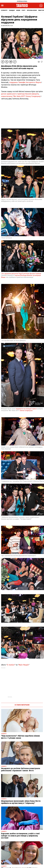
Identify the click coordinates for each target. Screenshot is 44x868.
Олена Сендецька (26, 411)
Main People (24, 665)
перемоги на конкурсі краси (26, 409)
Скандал (12, 10)
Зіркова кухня (32, 10)
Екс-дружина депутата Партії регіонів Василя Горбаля (21, 274)
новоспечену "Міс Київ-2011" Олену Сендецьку (21, 96)
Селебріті (4, 10)
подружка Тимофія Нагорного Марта (25, 82)
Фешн (18, 10)
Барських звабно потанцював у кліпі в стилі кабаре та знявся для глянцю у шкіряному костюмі (20, 836)
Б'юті (23, 10)
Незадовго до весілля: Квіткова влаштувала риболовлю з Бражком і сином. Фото (21, 770)
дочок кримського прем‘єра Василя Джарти (20, 94)
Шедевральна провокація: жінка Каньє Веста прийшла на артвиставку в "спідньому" (21, 802)
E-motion (11, 665)
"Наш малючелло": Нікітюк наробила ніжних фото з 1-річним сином (21, 737)
